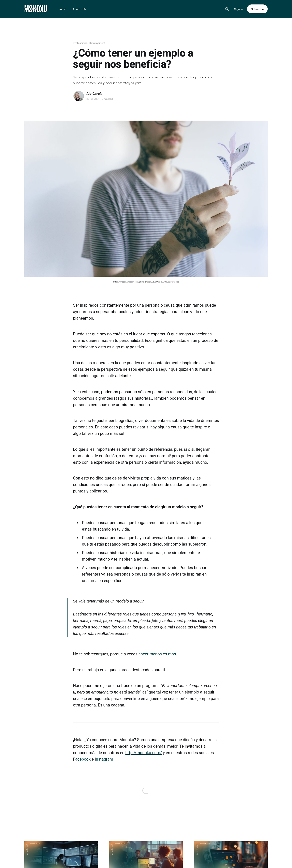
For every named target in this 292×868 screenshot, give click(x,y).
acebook (83, 759)
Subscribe (257, 9)
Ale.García (94, 94)
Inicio (63, 9)
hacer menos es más (157, 654)
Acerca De (80, 9)
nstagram (105, 759)
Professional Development (89, 43)
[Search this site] (227, 9)
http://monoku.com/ (144, 753)
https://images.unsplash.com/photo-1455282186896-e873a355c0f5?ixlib (146, 281)
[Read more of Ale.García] (79, 96)
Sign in (239, 9)
